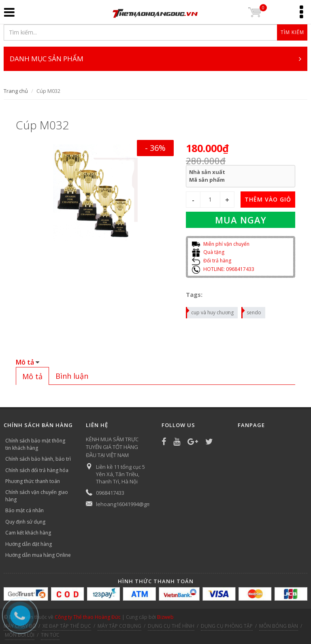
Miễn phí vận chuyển (221, 244)
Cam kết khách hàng (28, 533)
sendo (252, 311)
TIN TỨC (50, 635)
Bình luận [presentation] (72, 376)
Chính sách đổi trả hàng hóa (37, 470)
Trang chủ (16, 91)
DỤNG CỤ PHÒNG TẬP (227, 626)
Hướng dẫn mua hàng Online (38, 555)
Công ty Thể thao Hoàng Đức (88, 617)
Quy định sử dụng (25, 522)
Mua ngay (241, 220)
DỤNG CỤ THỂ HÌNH (171, 626)
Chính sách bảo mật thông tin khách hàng (35, 444)
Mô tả (25, 362)
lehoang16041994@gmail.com (132, 504)
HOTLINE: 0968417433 (223, 269)
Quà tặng (208, 252)
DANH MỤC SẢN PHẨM (155, 59)
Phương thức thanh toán (33, 481)
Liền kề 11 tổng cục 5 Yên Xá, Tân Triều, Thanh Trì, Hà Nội (120, 474)
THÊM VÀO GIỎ (268, 199)
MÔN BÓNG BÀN (279, 626)
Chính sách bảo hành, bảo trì (38, 459)
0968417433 (110, 493)
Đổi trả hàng (212, 261)
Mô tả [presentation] (32, 376)
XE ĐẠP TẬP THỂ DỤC (67, 626)
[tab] (32, 376)
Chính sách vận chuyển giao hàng (37, 496)
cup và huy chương (210, 311)
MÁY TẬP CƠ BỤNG (119, 626)
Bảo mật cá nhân (24, 510)
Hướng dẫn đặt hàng (29, 544)
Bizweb (165, 617)
